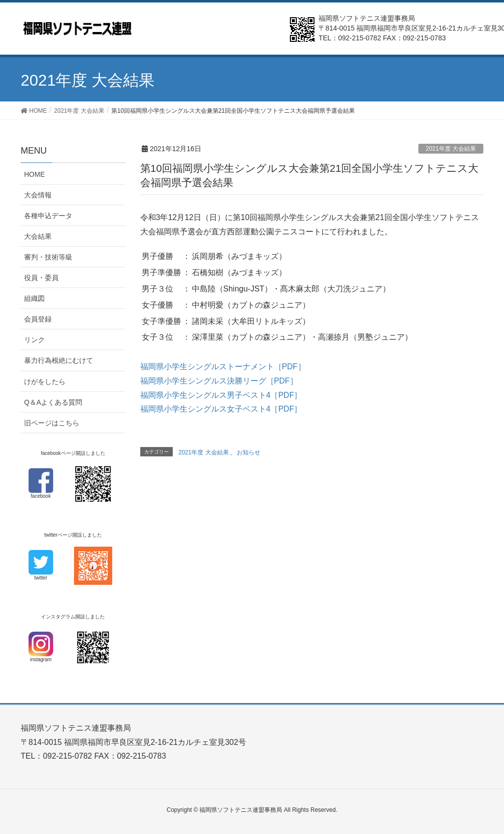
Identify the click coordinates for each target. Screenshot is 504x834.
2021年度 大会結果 (451, 149)
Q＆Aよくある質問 (53, 402)
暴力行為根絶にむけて (59, 360)
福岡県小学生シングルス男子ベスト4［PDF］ (221, 395)
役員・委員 (41, 278)
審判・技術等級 (48, 257)
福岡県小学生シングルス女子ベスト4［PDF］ (221, 409)
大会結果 (38, 236)
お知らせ (249, 452)
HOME (34, 174)
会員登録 (38, 319)
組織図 (34, 298)
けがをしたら (45, 382)
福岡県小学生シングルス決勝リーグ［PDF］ (219, 381)
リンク (34, 340)
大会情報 (38, 195)
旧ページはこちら (52, 423)
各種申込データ (48, 216)
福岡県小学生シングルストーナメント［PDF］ (223, 367)
